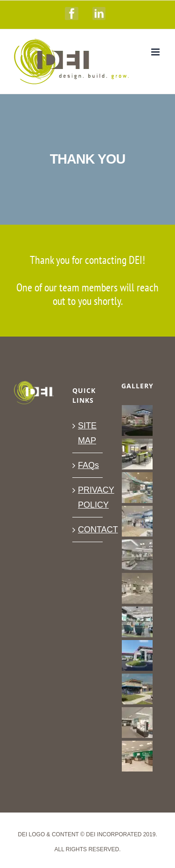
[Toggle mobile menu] (156, 52)
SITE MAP (87, 433)
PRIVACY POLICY (88, 497)
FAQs (88, 465)
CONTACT (88, 530)
